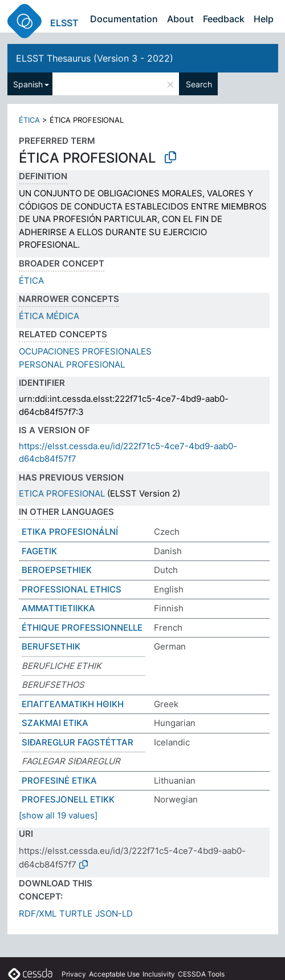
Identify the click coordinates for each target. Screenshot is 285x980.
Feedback (224, 19)
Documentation (124, 19)
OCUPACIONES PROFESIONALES (85, 351)
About (180, 19)
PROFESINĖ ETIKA (59, 781)
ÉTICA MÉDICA (49, 316)
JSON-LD (114, 914)
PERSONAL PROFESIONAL (72, 364)
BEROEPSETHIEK (57, 570)
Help (264, 19)
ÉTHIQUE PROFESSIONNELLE (82, 628)
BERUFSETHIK (51, 646)
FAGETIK (39, 551)
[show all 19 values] (58, 815)
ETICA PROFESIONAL (62, 493)
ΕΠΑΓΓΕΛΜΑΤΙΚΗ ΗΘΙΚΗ (73, 704)
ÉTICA (29, 120)
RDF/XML (38, 914)
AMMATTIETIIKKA (58, 608)
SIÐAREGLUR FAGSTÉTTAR (78, 742)
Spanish (28, 84)
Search (199, 84)
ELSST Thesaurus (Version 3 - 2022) (95, 58)
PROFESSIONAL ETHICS (72, 589)
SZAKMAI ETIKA (55, 723)
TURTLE (76, 914)
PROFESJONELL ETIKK (68, 799)
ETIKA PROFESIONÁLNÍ (70, 532)
